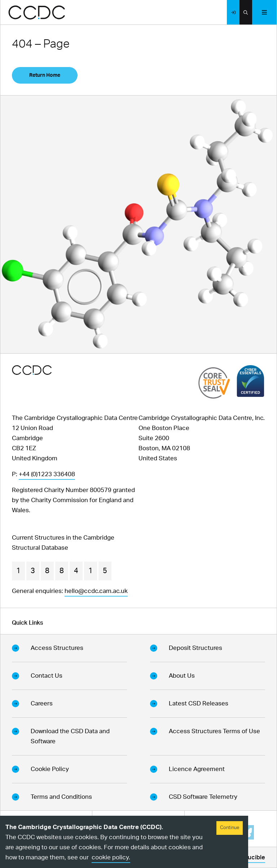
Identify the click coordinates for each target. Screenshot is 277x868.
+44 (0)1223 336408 (47, 474)
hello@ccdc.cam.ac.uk (96, 591)
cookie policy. (111, 857)
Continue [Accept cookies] (230, 828)
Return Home (45, 75)
